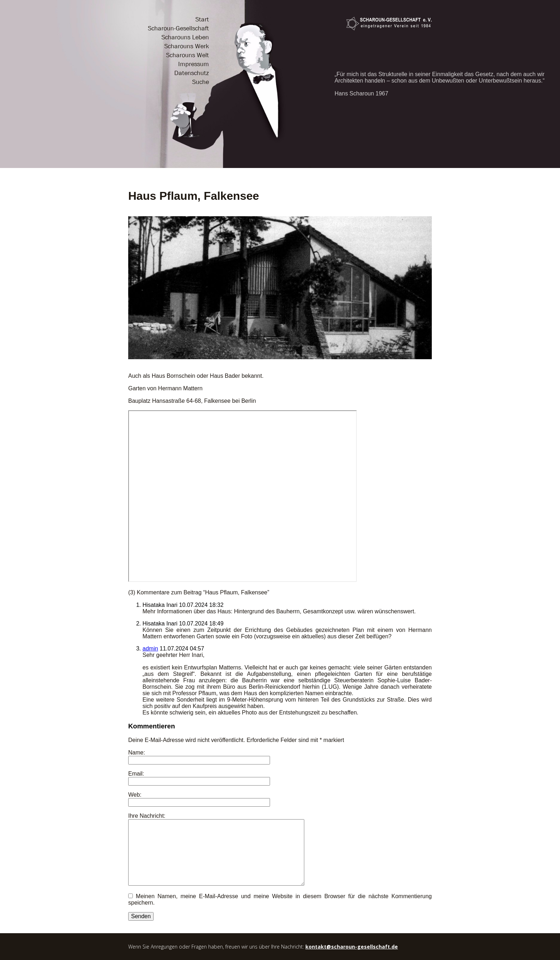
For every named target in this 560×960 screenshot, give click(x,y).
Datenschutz (192, 73)
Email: (136, 774)
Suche (201, 82)
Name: (137, 753)
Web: (135, 795)
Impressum (194, 64)
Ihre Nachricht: (147, 816)
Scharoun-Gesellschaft (178, 28)
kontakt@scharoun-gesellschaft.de (352, 947)
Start (202, 19)
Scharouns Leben (185, 37)
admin (150, 649)
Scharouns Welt (187, 55)
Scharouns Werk (187, 46)
